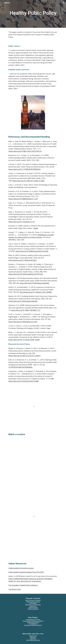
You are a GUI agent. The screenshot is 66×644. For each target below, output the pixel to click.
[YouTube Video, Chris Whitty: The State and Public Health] (33, 455)
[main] (33, 14)
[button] (2, 3)
